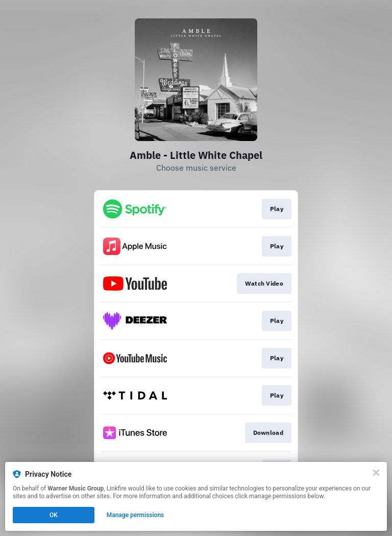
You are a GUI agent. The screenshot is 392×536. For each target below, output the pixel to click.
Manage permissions (136, 515)
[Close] (376, 473)
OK (54, 515)
